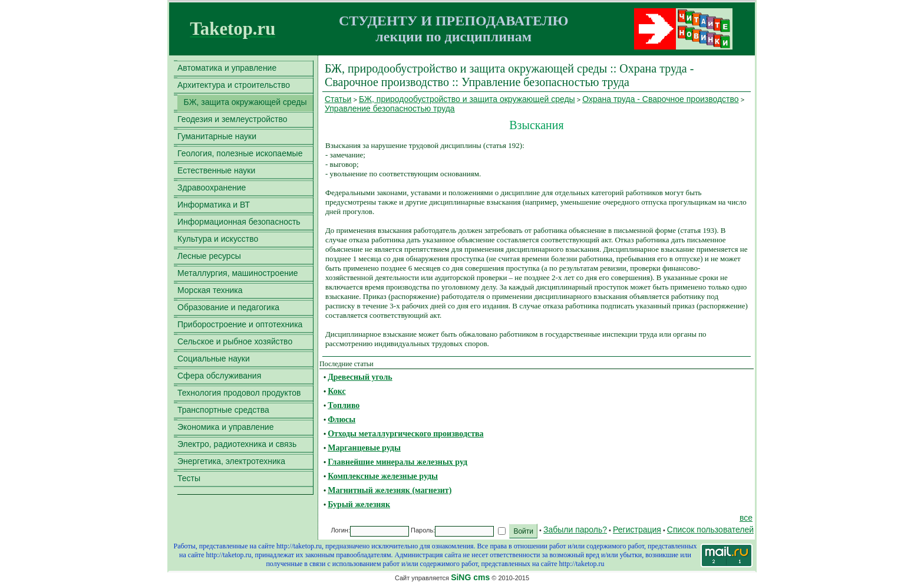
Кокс (336, 391)
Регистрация (637, 530)
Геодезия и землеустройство (232, 119)
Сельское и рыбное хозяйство (235, 341)
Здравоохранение (212, 188)
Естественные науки (216, 170)
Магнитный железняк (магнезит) (390, 490)
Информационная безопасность (239, 222)
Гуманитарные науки (217, 136)
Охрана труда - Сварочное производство (660, 99)
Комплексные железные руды (383, 476)
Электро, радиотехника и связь (237, 444)
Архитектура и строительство (234, 85)
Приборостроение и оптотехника (240, 324)
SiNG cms (470, 577)
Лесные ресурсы (209, 256)
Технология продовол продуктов (239, 393)
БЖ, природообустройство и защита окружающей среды (467, 99)
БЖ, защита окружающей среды (245, 102)
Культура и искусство (218, 239)
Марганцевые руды (364, 448)
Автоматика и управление (227, 68)
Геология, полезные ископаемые (240, 153)
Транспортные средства (223, 410)
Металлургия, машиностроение (238, 273)
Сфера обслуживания (219, 376)
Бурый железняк (359, 504)
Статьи (338, 99)
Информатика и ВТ (214, 205)
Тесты (189, 478)
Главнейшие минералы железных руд (397, 462)
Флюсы (341, 420)
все (746, 518)
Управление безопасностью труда (390, 108)
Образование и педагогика (228, 307)
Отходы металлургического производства (405, 434)
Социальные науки (214, 359)
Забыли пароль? (575, 530)
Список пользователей (710, 530)
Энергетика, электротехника (231, 461)
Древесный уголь (360, 377)
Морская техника (210, 290)
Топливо (344, 405)
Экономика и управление (225, 427)
